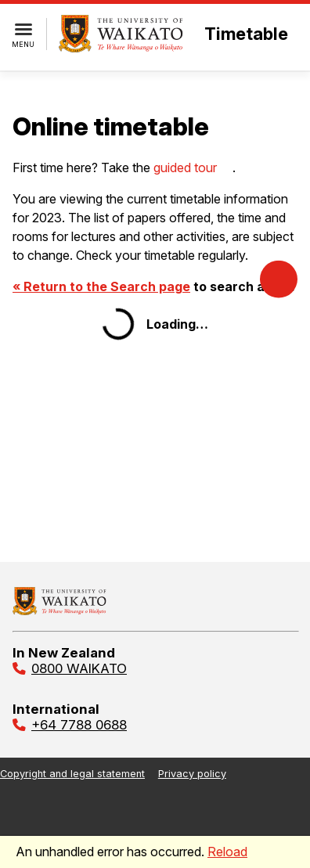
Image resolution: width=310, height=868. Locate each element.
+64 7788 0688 (79, 725)
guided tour (185, 167)
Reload (227, 852)
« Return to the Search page (101, 286)
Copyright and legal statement (72, 774)
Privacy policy (192, 774)
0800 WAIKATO (79, 668)
